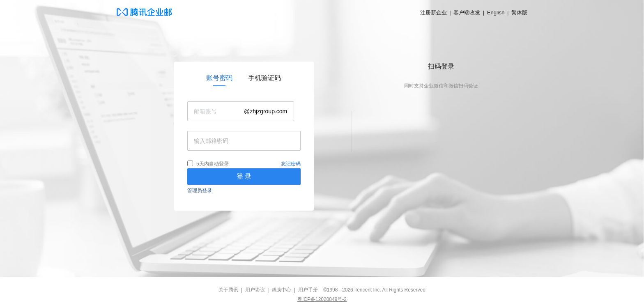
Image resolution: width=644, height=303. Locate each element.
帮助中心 (281, 290)
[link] (219, 78)
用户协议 (255, 290)
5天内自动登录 (213, 164)
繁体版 (519, 13)
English (496, 13)
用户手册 (308, 290)
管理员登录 (200, 191)
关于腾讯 (228, 290)
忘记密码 (291, 164)
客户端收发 (467, 13)
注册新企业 (434, 13)
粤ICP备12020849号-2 (322, 299)
